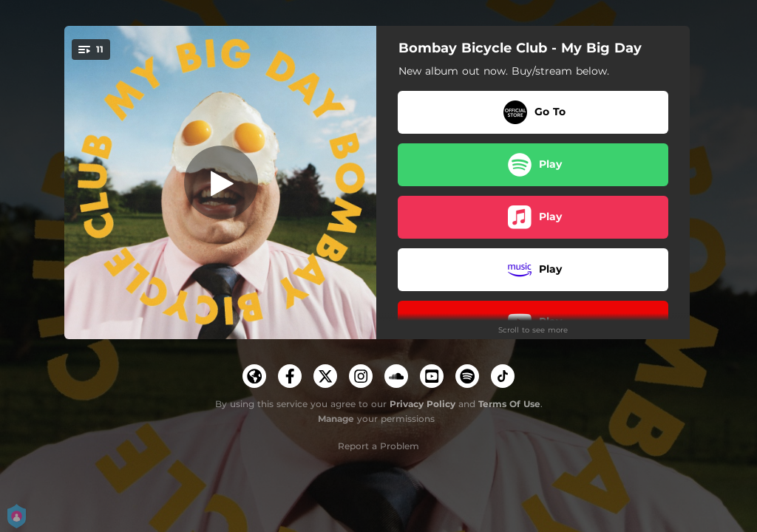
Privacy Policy (422, 404)
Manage (336, 419)
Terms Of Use (509, 404)
